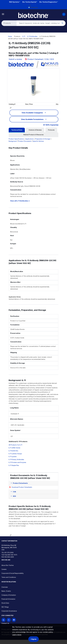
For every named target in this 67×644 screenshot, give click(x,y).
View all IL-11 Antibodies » (20, 201)
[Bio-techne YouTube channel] (14, 620)
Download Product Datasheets (22, 487)
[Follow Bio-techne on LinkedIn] (4, 620)
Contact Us (5, 623)
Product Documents (25, 141)
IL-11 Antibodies (32, 36)
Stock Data (5, 603)
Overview (5, 587)
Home (10, 36)
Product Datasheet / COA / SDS (41, 59)
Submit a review (15, 59)
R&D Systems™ (15, 2)
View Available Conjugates (32, 113)
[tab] (17, 130)
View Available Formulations (32, 119)
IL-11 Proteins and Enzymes (17, 462)
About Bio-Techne (8, 565)
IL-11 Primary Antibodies (16, 459)
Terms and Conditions (9, 577)
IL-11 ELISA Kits (13, 451)
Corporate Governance (9, 611)
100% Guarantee (52, 125)
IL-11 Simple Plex (14, 465)
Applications (30, 139)
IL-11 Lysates (13, 456)
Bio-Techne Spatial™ (30, 2)
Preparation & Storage (43, 139)
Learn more (17, 635)
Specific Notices (38, 141)
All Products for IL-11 (15, 445)
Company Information (9, 595)
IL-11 (24, 36)
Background (13, 141)
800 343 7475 (12, 555)
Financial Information (8, 599)
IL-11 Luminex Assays (15, 454)
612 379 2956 (9, 553)
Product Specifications (16, 139)
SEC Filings (5, 607)
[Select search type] (9, 23)
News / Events (6, 591)
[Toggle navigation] (3, 14)
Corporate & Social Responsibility (13, 573)
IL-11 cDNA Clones (14, 448)
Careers (4, 569)
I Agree (34, 639)
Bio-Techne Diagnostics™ (49, 2)
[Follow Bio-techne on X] (9, 620)
